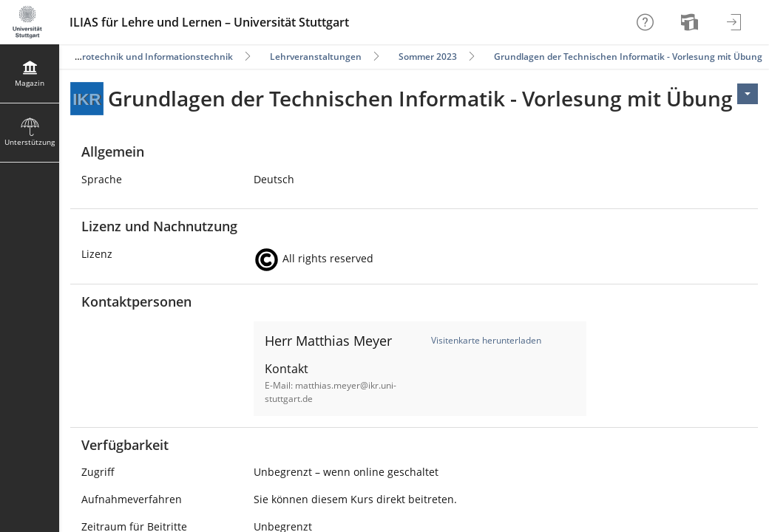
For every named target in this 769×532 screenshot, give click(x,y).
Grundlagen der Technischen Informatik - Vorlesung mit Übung (628, 57)
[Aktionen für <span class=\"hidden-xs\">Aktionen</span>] (748, 94)
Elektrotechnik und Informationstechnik (147, 57)
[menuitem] (691, 22)
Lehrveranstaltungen (316, 57)
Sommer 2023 (428, 57)
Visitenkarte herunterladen (486, 340)
